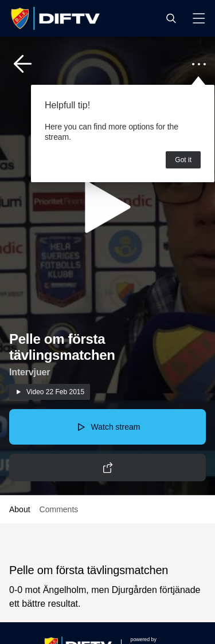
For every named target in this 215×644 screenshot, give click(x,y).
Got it (183, 160)
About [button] (20, 509)
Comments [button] (59, 509)
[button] (171, 18)
